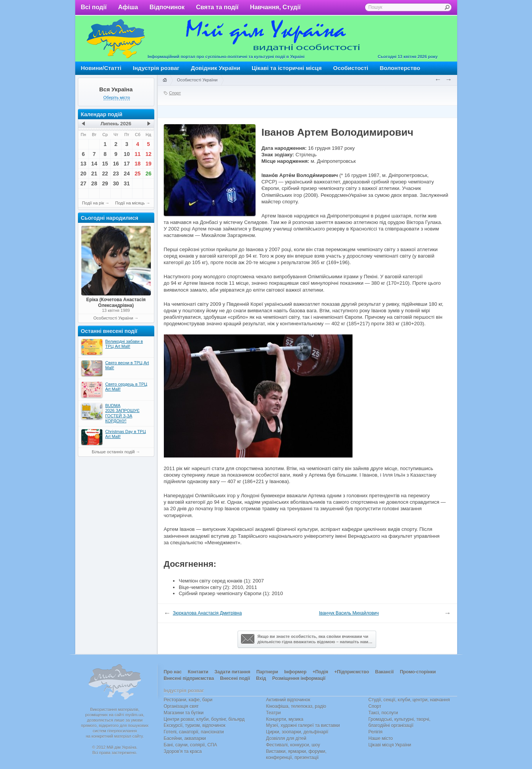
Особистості (351, 68)
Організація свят (181, 706)
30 (116, 183)
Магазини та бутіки (184, 713)
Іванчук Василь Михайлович (349, 613)
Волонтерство (400, 68)
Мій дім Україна (116, 39)
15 (105, 164)
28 (94, 183)
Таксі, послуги (383, 713)
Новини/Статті (101, 68)
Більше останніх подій (113, 452)
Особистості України (113, 318)
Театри (274, 713)
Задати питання (232, 672)
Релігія (376, 732)
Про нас (173, 672)
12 (149, 154)
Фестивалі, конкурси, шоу (293, 745)
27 (83, 183)
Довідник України (216, 68)
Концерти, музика (285, 719)
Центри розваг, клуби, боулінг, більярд (204, 719)
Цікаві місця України (390, 745)
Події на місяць (130, 203)
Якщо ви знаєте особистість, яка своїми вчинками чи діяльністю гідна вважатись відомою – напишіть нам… (307, 639)
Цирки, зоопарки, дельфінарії (297, 732)
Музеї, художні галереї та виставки (303, 725)
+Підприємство (352, 672)
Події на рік (93, 203)
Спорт (175, 93)
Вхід (261, 678)
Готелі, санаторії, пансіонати (194, 732)
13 (83, 164)
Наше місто (381, 738)
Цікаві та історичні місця (287, 68)
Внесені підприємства (189, 678)
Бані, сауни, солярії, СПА (191, 745)
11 (138, 154)
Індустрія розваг (156, 68)
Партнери (267, 672)
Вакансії (384, 672)
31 (127, 183)
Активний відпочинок (288, 700)
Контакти (198, 672)
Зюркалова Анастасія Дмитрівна (208, 613)
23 (116, 174)
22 (105, 174)
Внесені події (235, 678)
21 (94, 174)
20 (83, 174)
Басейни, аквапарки (185, 738)
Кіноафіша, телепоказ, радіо (296, 706)
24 (127, 174)
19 (149, 164)
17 (127, 164)
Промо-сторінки (418, 672)
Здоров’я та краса (183, 751)
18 (138, 164)
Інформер (295, 672)
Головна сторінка (165, 80)
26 (149, 174)
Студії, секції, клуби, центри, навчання (409, 700)
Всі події (94, 7)
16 (116, 164)
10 (127, 154)
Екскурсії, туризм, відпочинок (195, 725)
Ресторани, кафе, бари (188, 700)
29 (105, 183)
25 (138, 174)
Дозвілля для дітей (286, 738)
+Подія (320, 672)
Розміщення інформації (299, 678)
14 (94, 164)
